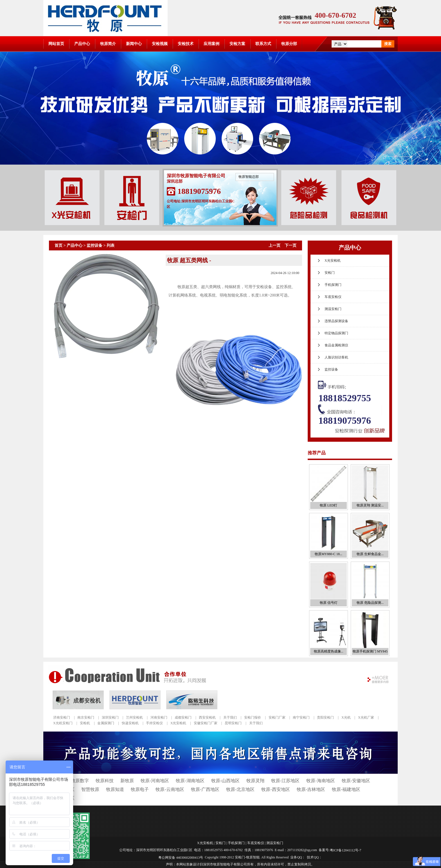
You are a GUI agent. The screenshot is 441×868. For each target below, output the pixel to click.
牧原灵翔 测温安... (370, 505)
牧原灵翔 (255, 781)
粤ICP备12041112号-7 (346, 850)
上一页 (274, 245)
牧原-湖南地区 (190, 781)
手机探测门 (333, 285)
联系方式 (263, 44)
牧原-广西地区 (205, 789)
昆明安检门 (233, 723)
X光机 (346, 717)
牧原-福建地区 (346, 789)
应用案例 (211, 44)
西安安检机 (207, 717)
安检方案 (237, 44)
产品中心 (82, 44)
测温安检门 (333, 309)
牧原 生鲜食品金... (370, 554)
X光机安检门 (63, 723)
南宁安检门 (301, 717)
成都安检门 (183, 717)
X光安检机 (333, 261)
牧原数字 (80, 781)
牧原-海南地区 (320, 781)
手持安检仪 (154, 723)
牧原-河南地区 (155, 781)
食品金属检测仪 (336, 345)
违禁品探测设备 (336, 321)
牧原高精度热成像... (329, 651)
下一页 (291, 245)
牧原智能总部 (249, 177)
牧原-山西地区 (225, 781)
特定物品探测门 (336, 333)
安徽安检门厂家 (206, 723)
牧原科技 (105, 781)
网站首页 (56, 44)
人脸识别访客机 (336, 357)
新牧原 (127, 781)
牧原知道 (115, 789)
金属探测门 (106, 723)
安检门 (330, 273)
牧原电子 (140, 789)
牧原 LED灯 (328, 505)
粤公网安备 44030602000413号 (181, 857)
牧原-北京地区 (240, 789)
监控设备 (94, 245)
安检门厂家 (277, 717)
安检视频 (160, 44)
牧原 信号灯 (329, 603)
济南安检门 (62, 717)
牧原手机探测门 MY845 (370, 651)
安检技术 (186, 44)
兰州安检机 (134, 717)
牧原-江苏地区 (285, 781)
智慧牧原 (90, 789)
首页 (58, 245)
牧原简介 (108, 44)
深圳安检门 (110, 717)
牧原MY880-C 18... (328, 554)
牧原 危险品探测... (370, 603)
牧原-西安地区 (275, 789)
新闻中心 (134, 44)
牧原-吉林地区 (311, 789)
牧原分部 (289, 44)
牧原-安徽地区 (356, 781)
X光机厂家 (366, 717)
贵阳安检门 (325, 717)
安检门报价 (253, 717)
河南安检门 (159, 717)
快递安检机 (130, 723)
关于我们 (230, 717)
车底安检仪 (333, 297)
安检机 (85, 723)
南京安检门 (86, 717)
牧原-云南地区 (170, 789)
